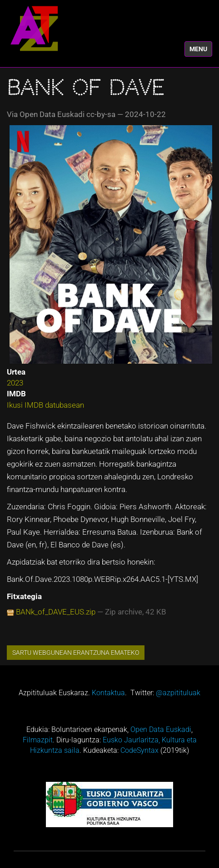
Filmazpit (38, 740)
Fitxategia (24, 596)
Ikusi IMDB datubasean (45, 405)
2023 (15, 383)
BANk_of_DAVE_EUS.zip (56, 612)
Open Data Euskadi (161, 729)
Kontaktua (108, 693)
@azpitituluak (178, 693)
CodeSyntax (139, 750)
